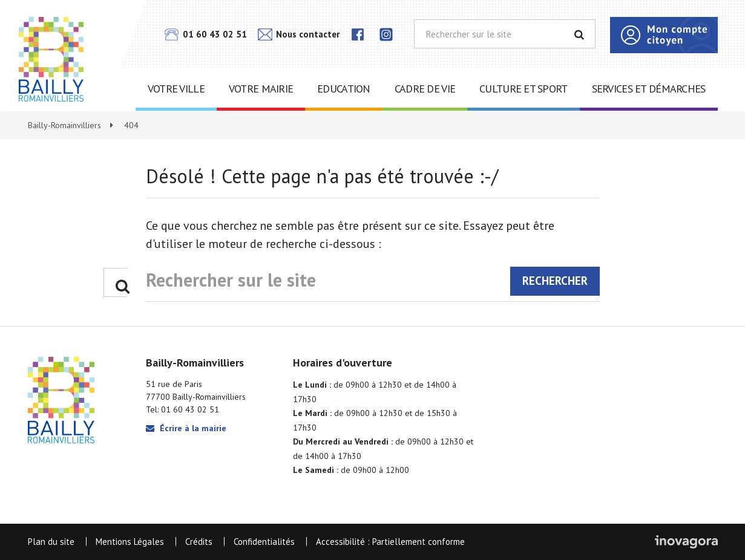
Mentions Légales (130, 542)
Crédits (199, 542)
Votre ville (176, 89)
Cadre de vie (425, 89)
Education (344, 89)
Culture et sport (523, 89)
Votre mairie (261, 89)
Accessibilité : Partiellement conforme (390, 542)
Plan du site (51, 542)
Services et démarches (649, 89)
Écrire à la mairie (186, 428)
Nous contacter (299, 34)
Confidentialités (264, 542)
